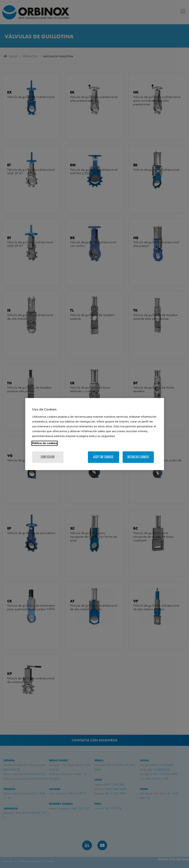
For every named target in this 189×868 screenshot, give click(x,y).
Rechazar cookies (138, 457)
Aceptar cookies (103, 457)
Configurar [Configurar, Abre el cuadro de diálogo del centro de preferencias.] (48, 457)
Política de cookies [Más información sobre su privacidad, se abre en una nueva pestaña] (45, 443)
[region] (95, 434)
